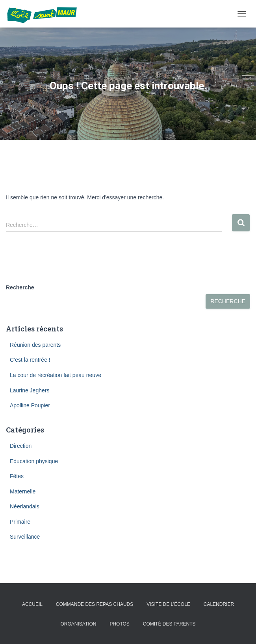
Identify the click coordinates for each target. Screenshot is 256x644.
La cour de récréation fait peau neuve (56, 375)
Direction (21, 446)
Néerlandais (25, 506)
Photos (119, 624)
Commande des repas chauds (95, 604)
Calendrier (219, 604)
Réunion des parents (35, 345)
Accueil (32, 604)
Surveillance (25, 537)
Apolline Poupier (30, 405)
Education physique (34, 461)
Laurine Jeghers (30, 390)
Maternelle (23, 491)
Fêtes (17, 476)
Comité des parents (169, 624)
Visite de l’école (168, 604)
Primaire (20, 522)
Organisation (78, 624)
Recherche (20, 287)
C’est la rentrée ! (30, 360)
